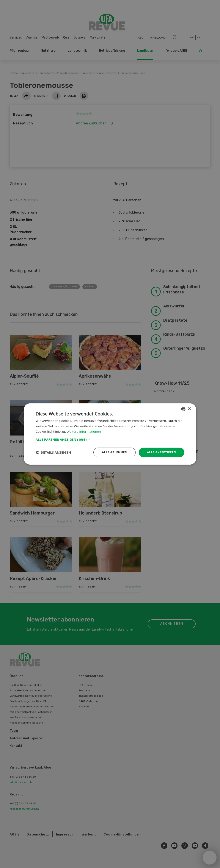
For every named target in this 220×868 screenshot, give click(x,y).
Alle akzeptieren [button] (162, 452)
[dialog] (110, 434)
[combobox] (183, 409)
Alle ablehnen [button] (115, 452)
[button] (110, 439)
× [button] (189, 409)
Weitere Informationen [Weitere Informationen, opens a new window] (84, 431)
